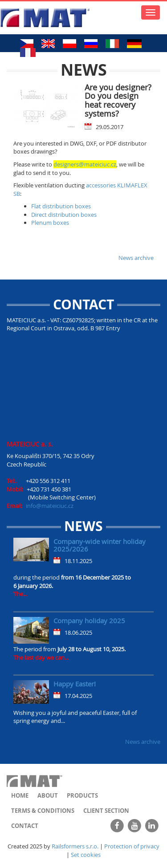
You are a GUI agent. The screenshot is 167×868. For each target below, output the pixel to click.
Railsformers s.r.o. (75, 846)
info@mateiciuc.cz (50, 506)
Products (82, 795)
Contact (25, 826)
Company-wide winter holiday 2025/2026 (100, 545)
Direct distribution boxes (64, 215)
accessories (101, 185)
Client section (106, 811)
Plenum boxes (50, 223)
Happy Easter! (75, 684)
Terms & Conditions (43, 811)
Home (20, 795)
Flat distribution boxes (61, 206)
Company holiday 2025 (89, 621)
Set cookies (86, 855)
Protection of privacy (132, 846)
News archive (136, 258)
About (48, 795)
